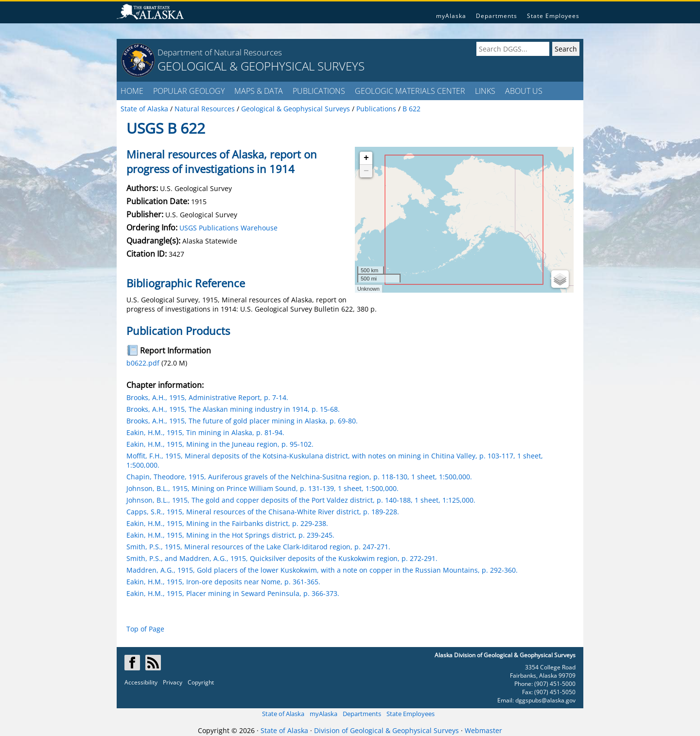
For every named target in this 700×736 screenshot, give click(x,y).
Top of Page (145, 629)
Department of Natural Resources (220, 52)
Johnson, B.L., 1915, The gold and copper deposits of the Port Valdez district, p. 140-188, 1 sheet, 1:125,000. (301, 500)
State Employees (553, 16)
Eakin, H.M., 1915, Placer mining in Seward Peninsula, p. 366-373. (233, 593)
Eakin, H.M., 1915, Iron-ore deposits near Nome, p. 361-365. (223, 582)
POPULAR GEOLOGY (189, 91)
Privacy (173, 682)
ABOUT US (524, 91)
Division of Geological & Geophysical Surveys (386, 730)
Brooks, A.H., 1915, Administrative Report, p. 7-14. (207, 397)
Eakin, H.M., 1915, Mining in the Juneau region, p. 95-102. (220, 444)
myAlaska (451, 16)
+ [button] (366, 158)
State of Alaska (283, 714)
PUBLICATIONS (319, 91)
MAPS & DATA (259, 91)
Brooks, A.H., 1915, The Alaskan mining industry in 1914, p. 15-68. (233, 409)
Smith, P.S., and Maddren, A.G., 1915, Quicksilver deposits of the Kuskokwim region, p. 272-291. (282, 558)
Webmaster (483, 730)
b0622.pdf (143, 363)
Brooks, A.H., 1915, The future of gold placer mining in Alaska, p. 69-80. (242, 421)
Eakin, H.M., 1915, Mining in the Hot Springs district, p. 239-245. (230, 535)
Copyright (201, 682)
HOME (132, 91)
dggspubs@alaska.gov (545, 700)
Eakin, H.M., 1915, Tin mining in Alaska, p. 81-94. (205, 432)
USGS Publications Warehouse (228, 228)
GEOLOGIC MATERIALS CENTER (410, 91)
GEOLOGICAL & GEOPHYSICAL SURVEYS (261, 66)
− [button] (366, 171)
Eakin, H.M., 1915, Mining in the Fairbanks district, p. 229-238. (227, 523)
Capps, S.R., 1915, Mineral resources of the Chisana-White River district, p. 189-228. (263, 512)
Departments (497, 16)
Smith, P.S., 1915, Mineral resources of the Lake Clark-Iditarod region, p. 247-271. (258, 547)
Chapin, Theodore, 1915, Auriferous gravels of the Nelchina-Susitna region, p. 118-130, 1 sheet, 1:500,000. (299, 477)
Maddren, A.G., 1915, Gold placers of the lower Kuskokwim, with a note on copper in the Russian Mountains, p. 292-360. (322, 570)
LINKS (485, 91)
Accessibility (141, 682)
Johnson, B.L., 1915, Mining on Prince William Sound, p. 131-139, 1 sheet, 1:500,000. (262, 488)
